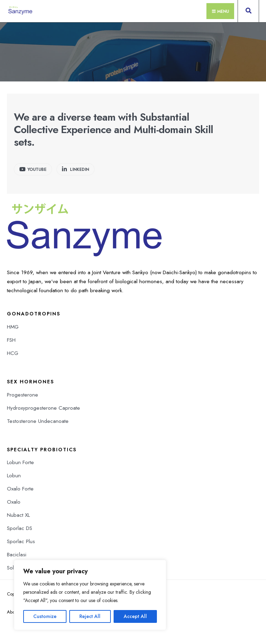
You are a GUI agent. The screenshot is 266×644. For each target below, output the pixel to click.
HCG (13, 353)
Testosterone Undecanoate (38, 421)
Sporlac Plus (21, 541)
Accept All (135, 616)
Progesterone (23, 395)
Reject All (90, 616)
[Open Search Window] (248, 12)
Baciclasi (17, 555)
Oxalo (14, 502)
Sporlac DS (20, 528)
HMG (13, 327)
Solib (12, 568)
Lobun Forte (20, 462)
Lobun (14, 476)
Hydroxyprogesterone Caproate (43, 408)
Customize (45, 616)
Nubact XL (18, 515)
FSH (11, 340)
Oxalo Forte (20, 489)
